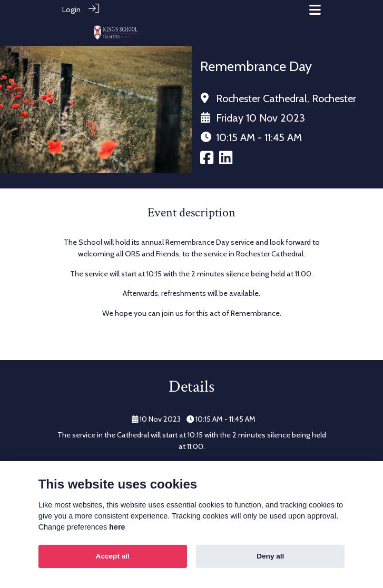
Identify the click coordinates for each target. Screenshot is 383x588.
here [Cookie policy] (117, 527)
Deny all (270, 556)
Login (71, 9)
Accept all (113, 556)
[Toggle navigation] (315, 10)
